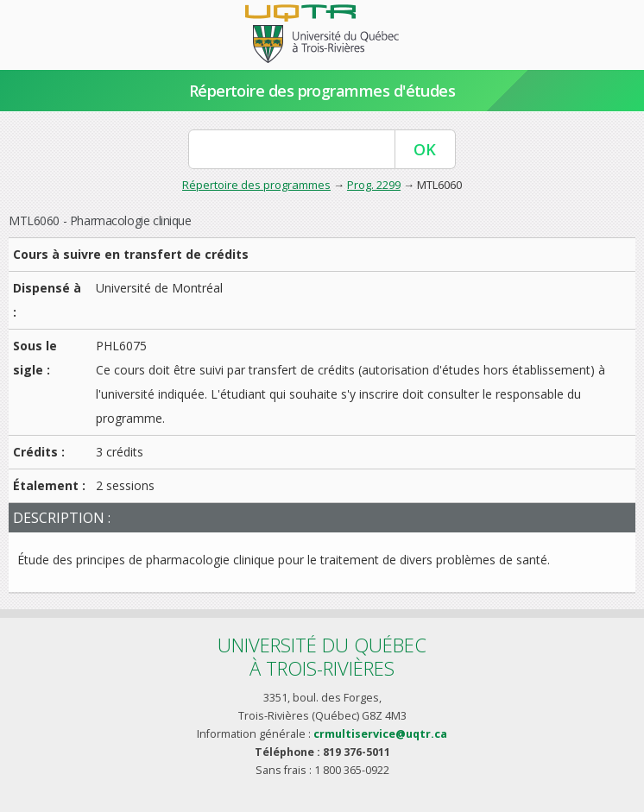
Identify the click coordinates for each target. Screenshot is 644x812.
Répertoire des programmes (256, 185)
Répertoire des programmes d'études (322, 91)
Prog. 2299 (374, 185)
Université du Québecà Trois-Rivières (322, 656)
